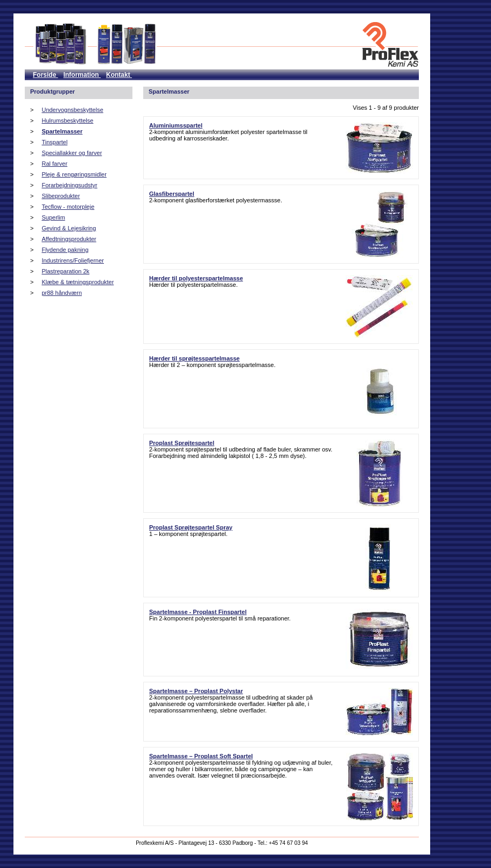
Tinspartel (54, 142)
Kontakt (119, 75)
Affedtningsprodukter (69, 239)
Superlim (53, 217)
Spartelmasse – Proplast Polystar (196, 691)
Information (82, 75)
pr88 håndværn (62, 293)
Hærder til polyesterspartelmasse (196, 278)
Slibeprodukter (61, 196)
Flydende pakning (65, 250)
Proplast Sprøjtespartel (182, 443)
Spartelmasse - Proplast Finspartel (198, 612)
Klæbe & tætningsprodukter (78, 282)
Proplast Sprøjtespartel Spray (191, 527)
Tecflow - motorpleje (68, 207)
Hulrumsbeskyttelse (67, 121)
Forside (45, 75)
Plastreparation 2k (65, 271)
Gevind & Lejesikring (69, 228)
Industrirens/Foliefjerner (73, 260)
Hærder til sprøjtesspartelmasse (194, 358)
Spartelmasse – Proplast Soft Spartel (201, 756)
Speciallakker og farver (72, 153)
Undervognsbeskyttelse (72, 110)
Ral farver (54, 164)
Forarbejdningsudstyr (69, 185)
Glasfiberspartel (172, 194)
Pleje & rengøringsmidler (74, 174)
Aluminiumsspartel (176, 125)
